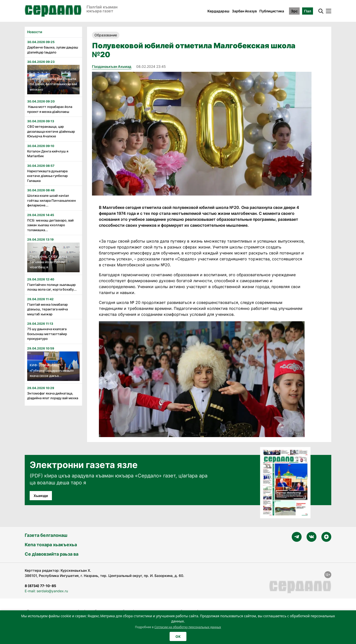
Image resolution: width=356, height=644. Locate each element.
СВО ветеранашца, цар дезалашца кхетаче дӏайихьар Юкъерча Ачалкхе (51, 131)
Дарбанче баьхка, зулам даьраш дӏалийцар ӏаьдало (53, 50)
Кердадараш (218, 11)
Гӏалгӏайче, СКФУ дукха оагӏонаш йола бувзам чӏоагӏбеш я (48, 262)
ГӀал (308, 11)
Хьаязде (41, 496)
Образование (106, 35)
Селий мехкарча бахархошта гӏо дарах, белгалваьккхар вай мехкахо (53, 84)
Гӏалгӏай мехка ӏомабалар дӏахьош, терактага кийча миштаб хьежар (47, 309)
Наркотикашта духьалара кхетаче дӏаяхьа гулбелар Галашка (47, 176)
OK (178, 636)
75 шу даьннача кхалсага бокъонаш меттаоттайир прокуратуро (47, 334)
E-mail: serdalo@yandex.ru (46, 591)
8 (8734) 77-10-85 (40, 586)
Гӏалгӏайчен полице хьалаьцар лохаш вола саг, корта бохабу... (52, 287)
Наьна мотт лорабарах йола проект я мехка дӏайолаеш (50, 109)
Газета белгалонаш (46, 535)
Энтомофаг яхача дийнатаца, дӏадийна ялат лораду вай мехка (53, 396)
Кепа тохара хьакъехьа (51, 545)
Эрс (294, 11)
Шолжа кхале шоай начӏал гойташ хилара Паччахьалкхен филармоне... (52, 200)
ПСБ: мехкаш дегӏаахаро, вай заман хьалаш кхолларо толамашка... (50, 225)
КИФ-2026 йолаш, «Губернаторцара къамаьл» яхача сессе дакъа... (52, 370)
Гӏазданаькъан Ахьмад (112, 66)
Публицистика (272, 11)
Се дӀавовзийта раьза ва (52, 554)
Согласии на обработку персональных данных (188, 627)
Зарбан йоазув (244, 11)
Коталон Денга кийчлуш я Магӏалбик (48, 154)
